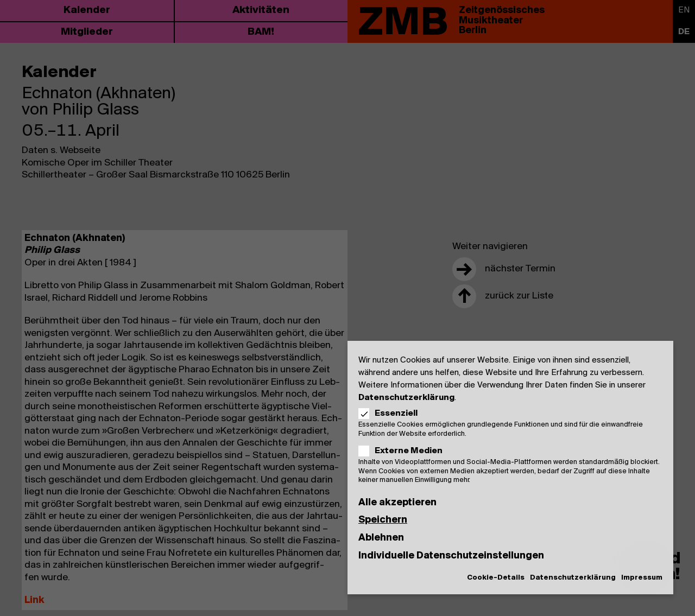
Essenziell (391, 414)
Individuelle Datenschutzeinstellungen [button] (451, 556)
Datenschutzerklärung (406, 398)
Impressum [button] (642, 578)
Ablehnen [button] (381, 538)
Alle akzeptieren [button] (397, 503)
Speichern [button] (383, 520)
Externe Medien (404, 451)
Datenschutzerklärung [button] (573, 578)
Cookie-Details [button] (496, 578)
